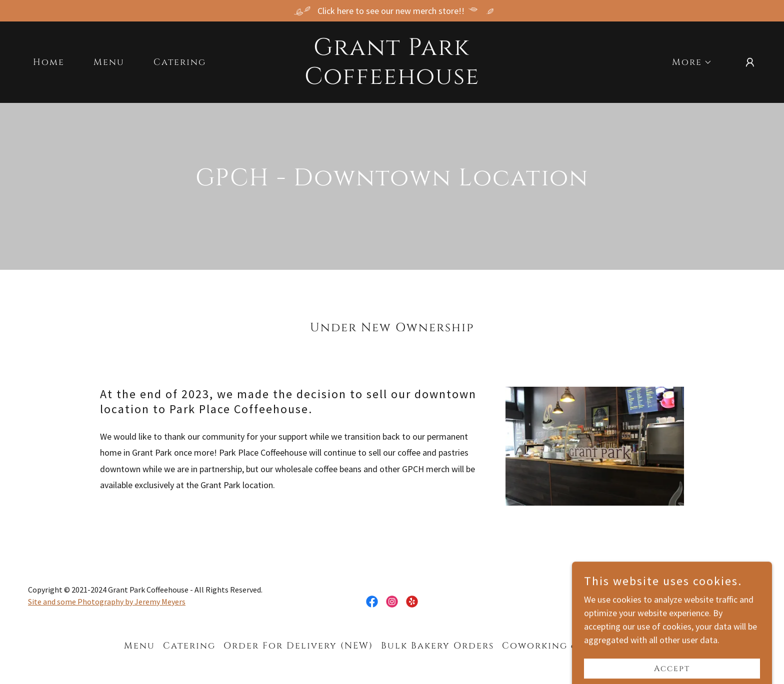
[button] (687, 62)
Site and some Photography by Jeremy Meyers (107, 602)
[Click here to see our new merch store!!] (392, 11)
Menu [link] (109, 62)
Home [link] (49, 62)
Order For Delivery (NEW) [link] (298, 646)
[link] (392, 81)
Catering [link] (180, 62)
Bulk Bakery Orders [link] (437, 646)
